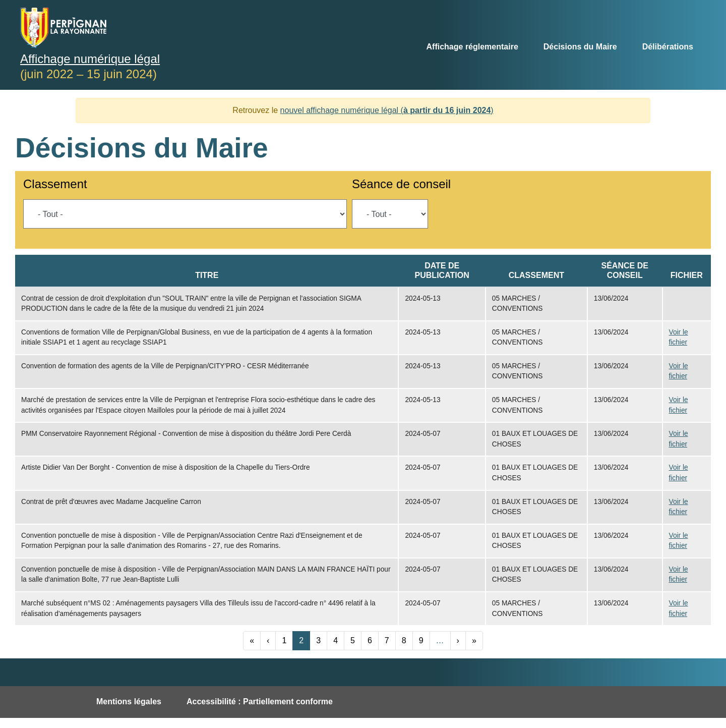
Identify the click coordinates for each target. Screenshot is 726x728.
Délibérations (668, 47)
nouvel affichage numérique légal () (387, 110)
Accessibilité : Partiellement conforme (260, 702)
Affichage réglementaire (472, 47)
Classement (55, 184)
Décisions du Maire (580, 47)
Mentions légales (129, 702)
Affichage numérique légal (90, 59)
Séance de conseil (401, 184)
